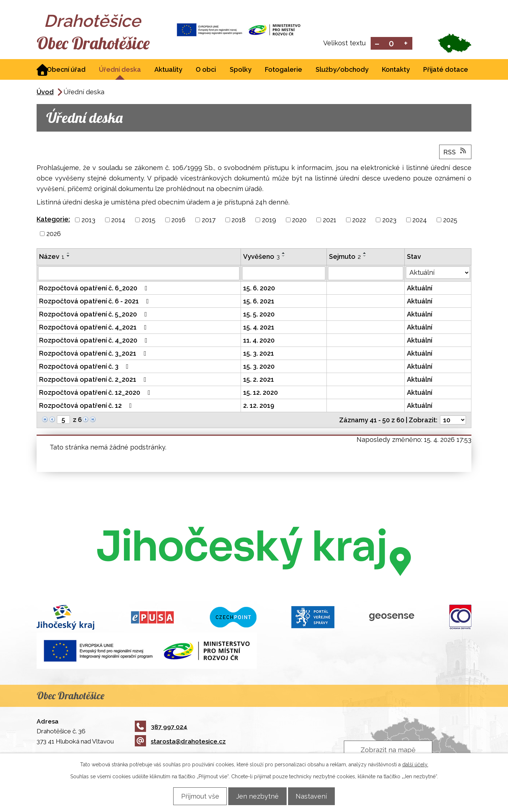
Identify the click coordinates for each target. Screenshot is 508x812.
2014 (118, 221)
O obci (206, 70)
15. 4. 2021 (259, 328)
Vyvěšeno (261, 257)
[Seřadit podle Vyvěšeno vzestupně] (284, 254)
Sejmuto (345, 257)
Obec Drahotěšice (101, 43)
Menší (377, 44)
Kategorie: (53, 220)
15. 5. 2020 (259, 315)
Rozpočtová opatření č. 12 (87, 406)
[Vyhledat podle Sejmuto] (366, 274)
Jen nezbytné (257, 796)
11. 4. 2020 (259, 341)
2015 (149, 221)
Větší (406, 44)
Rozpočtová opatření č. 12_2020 (96, 393)
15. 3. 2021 (259, 354)
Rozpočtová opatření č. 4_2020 (95, 341)
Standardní (392, 44)
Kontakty (396, 70)
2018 (239, 221)
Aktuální (420, 289)
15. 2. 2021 (259, 380)
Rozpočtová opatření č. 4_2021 (94, 328)
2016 (178, 221)
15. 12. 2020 (261, 393)
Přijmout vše (195, 796)
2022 (359, 221)
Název (52, 257)
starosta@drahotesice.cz (180, 742)
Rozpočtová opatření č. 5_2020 (95, 315)
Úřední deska (120, 70)
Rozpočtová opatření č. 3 (85, 367)
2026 (54, 234)
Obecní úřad (66, 70)
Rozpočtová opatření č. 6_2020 (95, 289)
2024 (420, 221)
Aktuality (168, 70)
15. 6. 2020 (259, 289)
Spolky (241, 70)
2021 (330, 221)
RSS (455, 152)
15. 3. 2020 (259, 367)
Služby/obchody (342, 70)
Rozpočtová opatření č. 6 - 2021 (95, 302)
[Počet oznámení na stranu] (453, 421)
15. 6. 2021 (259, 302)
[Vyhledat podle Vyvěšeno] (284, 274)
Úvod (45, 93)
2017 (209, 221)
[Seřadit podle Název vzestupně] (68, 254)
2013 (88, 221)
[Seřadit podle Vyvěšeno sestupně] (284, 257)
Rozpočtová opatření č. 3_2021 (94, 354)
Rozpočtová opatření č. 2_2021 (94, 380)
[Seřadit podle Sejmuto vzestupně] (365, 254)
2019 (269, 221)
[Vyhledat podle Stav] (438, 273)
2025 (450, 221)
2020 (299, 221)
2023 (389, 221)
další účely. (415, 764)
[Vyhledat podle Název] (139, 274)
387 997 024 (161, 727)
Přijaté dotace (446, 70)
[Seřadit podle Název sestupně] (68, 257)
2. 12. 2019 (259, 406)
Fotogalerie (284, 70)
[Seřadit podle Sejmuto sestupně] (365, 257)
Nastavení (316, 796)
